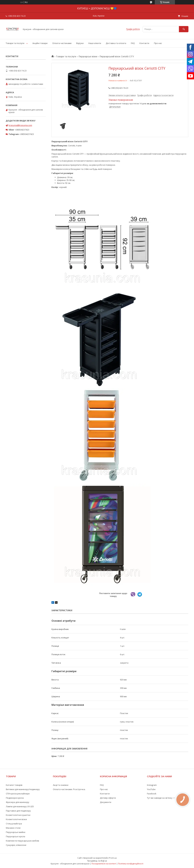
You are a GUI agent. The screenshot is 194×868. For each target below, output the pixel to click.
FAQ (133, 43)
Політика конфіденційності (131, 864)
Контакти (144, 43)
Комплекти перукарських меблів (22, 841)
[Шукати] (184, 29)
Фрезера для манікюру (18, 802)
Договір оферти (108, 798)
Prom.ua (113, 858)
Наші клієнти (95, 43)
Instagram (152, 785)
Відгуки (80, 43)
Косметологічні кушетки (18, 815)
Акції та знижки (61, 785)
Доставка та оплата (116, 43)
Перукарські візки (88, 57)
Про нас (158, 43)
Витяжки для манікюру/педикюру (23, 789)
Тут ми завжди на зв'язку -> (161, 798)
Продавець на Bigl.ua (97, 861)
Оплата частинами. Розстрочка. (69, 789)
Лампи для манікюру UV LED (20, 806)
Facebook (152, 794)
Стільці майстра (14, 824)
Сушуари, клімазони (16, 845)
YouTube (151, 789)
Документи (106, 802)
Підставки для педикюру (18, 811)
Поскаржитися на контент (104, 864)
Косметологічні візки (16, 819)
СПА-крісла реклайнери (18, 794)
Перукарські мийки (16, 832)
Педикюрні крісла (15, 798)
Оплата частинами (62, 43)
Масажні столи (13, 828)
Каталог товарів (14, 785)
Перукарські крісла (15, 836)
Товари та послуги (15, 43)
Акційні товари (40, 43)
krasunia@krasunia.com (20, 125)
